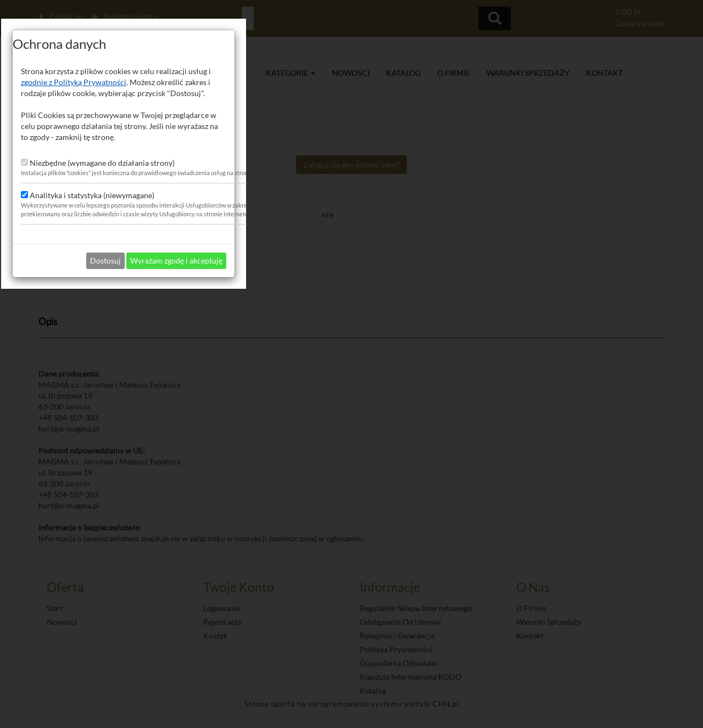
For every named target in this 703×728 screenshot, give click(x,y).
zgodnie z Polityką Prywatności (302, 283)
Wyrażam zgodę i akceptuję (404, 461)
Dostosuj (333, 461)
